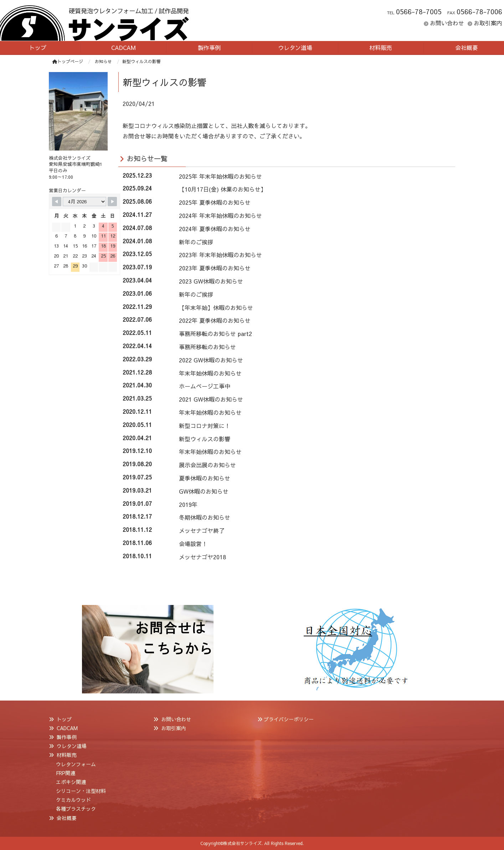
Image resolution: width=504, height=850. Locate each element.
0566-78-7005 (419, 11)
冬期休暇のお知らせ (205, 517)
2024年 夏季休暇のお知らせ (215, 229)
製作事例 (67, 737)
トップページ (68, 61)
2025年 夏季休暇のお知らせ (215, 202)
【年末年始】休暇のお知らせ (216, 307)
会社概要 (67, 818)
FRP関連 (66, 773)
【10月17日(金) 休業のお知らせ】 (223, 189)
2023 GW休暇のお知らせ (211, 281)
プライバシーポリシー (289, 719)
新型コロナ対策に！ (205, 426)
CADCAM (67, 728)
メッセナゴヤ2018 (202, 557)
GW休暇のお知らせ (204, 491)
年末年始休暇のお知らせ (210, 373)
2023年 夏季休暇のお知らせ (215, 268)
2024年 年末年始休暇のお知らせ (220, 215)
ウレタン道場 (72, 746)
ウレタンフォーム (76, 764)
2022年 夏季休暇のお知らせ (215, 320)
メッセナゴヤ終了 (202, 530)
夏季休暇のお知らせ (205, 478)
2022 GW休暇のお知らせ (211, 360)
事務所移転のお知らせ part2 (215, 334)
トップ (64, 719)
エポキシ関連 (71, 782)
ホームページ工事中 (205, 386)
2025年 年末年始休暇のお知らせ (220, 176)
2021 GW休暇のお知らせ (211, 399)
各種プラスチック (76, 809)
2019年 (188, 504)
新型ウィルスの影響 (205, 439)
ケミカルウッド (73, 800)
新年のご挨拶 (196, 242)
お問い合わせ (447, 23)
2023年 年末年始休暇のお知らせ (220, 255)
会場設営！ (193, 544)
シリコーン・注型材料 (81, 791)
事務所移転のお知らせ (207, 347)
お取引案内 (488, 23)
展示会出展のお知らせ (207, 465)
